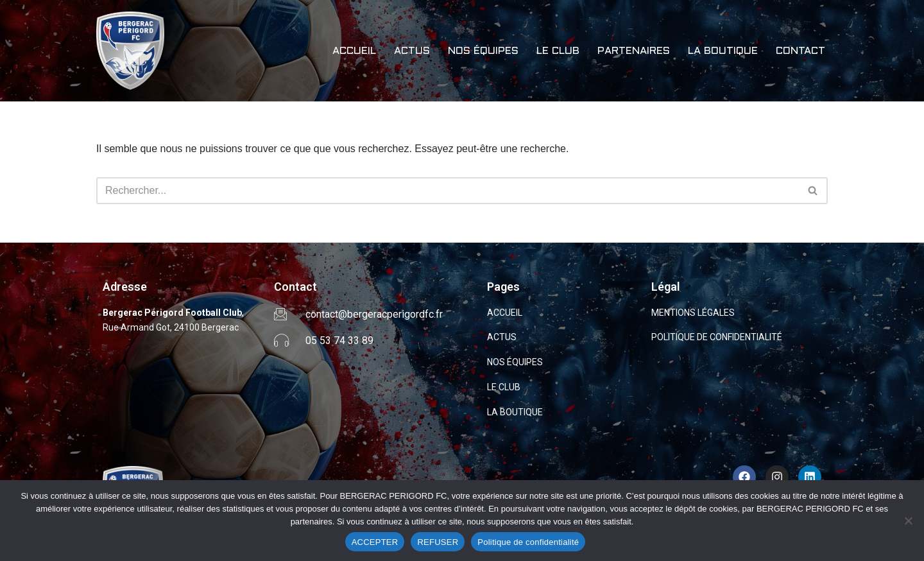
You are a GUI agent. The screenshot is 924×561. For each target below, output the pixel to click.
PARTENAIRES (634, 51)
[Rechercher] (448, 191)
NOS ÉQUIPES (483, 51)
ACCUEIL (354, 51)
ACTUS (412, 51)
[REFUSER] (908, 521)
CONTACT (800, 51)
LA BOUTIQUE (723, 51)
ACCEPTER (375, 542)
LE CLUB (558, 51)
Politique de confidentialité (528, 542)
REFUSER (438, 542)
